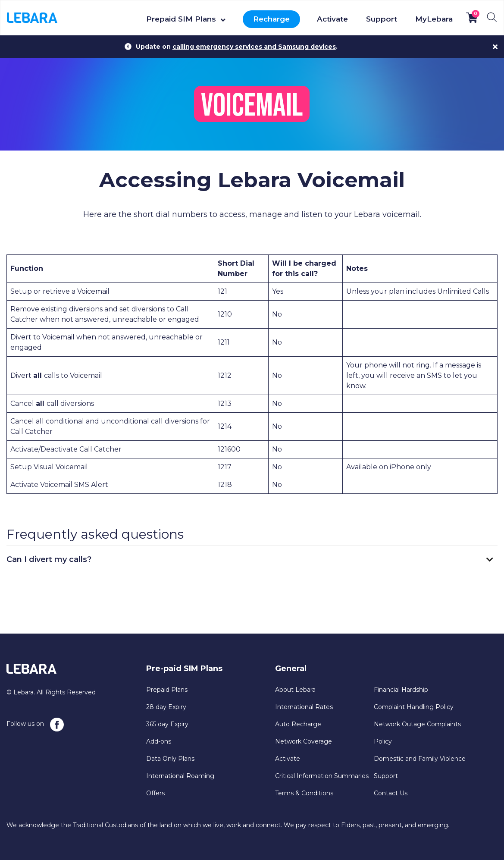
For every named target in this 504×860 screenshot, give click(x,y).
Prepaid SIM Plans (181, 19)
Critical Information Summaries (322, 776)
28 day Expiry (166, 707)
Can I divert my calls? (49, 559)
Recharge (271, 19)
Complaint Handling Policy (414, 707)
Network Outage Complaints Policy (417, 733)
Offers (155, 793)
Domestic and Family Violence (420, 759)
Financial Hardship (401, 690)
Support (382, 19)
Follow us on (35, 725)
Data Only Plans (170, 759)
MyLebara (434, 19)
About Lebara (295, 690)
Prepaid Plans (167, 690)
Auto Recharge (298, 724)
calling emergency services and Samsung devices (254, 47)
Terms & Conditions (304, 793)
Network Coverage (304, 741)
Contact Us (391, 793)
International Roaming (180, 776)
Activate (332, 19)
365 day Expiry (167, 724)
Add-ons (159, 741)
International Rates (304, 707)
